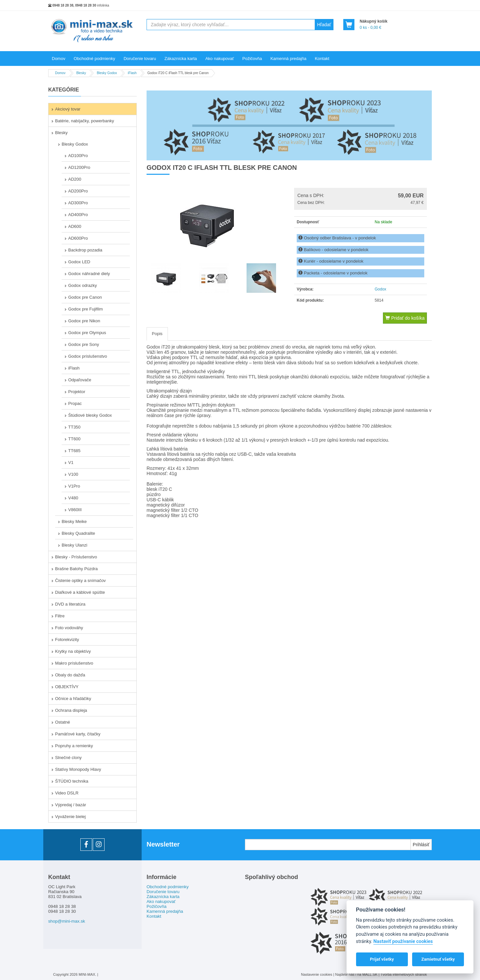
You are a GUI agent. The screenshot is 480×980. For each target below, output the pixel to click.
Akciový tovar (68, 109)
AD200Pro (78, 191)
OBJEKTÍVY (67, 687)
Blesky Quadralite (78, 533)
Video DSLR (67, 793)
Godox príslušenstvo (88, 356)
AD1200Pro (79, 167)
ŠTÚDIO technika (72, 781)
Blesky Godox (75, 144)
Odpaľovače (80, 380)
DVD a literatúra (70, 604)
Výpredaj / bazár (71, 805)
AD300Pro (78, 203)
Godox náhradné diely (89, 274)
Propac (75, 403)
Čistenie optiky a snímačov (80, 580)
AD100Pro (78, 156)
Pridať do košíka (405, 318)
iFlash (74, 368)
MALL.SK (370, 974)
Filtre (60, 616)
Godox (380, 289)
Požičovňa (252, 59)
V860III (75, 510)
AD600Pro (78, 238)
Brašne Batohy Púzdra (76, 569)
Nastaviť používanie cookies (403, 941)
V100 (73, 474)
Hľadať (324, 25)
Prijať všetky (382, 959)
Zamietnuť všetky (438, 959)
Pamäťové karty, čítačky (78, 734)
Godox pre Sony (84, 344)
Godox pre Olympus (87, 333)
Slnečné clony (68, 758)
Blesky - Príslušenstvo (76, 557)
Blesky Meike (74, 521)
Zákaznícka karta (181, 59)
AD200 (75, 179)
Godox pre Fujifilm (85, 309)
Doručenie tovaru (140, 59)
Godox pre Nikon (84, 321)
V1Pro (74, 486)
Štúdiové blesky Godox (90, 415)
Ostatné (63, 722)
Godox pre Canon (85, 297)
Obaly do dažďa (70, 675)
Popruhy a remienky (74, 746)
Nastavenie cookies (317, 974)
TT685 (74, 451)
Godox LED (79, 262)
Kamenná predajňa (289, 59)
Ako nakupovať (220, 59)
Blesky (61, 133)
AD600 (75, 226)
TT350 (74, 427)
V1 (71, 462)
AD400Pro (78, 215)
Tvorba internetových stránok (404, 974)
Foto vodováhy (69, 628)
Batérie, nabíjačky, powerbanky (85, 121)
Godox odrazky (82, 285)
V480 (73, 498)
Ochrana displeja (71, 710)
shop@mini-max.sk (67, 921)
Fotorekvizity (67, 640)
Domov (59, 59)
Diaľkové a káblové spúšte (80, 592)
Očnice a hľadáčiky (73, 699)
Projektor (77, 392)
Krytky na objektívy (73, 651)
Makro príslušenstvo (74, 663)
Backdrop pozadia (85, 250)
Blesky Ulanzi (74, 545)
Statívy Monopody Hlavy (78, 769)
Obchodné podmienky (94, 59)
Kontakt (322, 59)
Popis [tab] (157, 334)
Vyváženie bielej (70, 817)
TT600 (74, 439)
